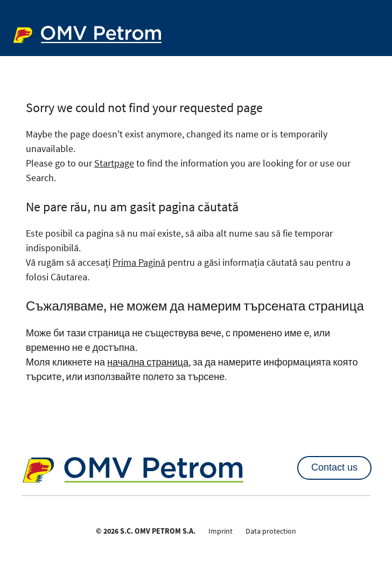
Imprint (220, 531)
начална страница (148, 362)
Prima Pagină (139, 262)
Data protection (271, 531)
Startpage (114, 163)
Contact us (334, 467)
